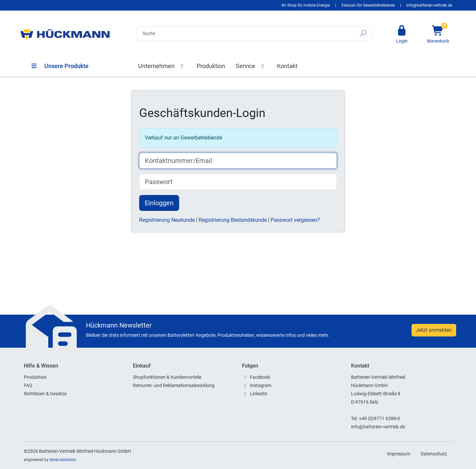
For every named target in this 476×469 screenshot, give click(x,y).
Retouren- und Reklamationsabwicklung (174, 385)
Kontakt (287, 66)
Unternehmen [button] (162, 66)
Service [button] (251, 66)
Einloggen (159, 203)
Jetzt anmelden (434, 330)
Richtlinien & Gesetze (45, 394)
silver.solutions (63, 460)
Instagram (261, 385)
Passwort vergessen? (295, 220)
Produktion (211, 66)
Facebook (260, 377)
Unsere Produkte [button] (59, 66)
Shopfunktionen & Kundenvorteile (167, 377)
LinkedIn (259, 394)
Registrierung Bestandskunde (233, 220)
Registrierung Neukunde (168, 220)
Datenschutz (434, 454)
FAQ (28, 385)
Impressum (399, 454)
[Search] (246, 34)
